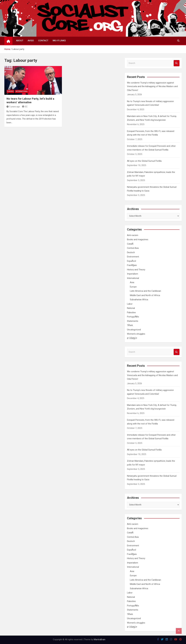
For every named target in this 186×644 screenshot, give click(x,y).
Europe (10, 91)
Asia (132, 282)
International (22, 91)
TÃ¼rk (130, 325)
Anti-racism (133, 235)
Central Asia (133, 248)
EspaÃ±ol (132, 261)
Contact (43, 41)
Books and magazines (138, 239)
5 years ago (13, 107)
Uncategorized (134, 330)
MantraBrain (100, 639)
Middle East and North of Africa (145, 295)
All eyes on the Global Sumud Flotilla (144, 161)
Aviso (31, 41)
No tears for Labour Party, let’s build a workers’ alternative (30, 100)
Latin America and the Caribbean (145, 291)
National (131, 308)
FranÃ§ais (132, 265)
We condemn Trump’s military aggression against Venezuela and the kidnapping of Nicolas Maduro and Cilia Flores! (152, 86)
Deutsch (131, 252)
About (20, 41)
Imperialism (133, 274)
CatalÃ (130, 244)
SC (25, 107)
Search (177, 63)
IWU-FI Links (59, 41)
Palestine (131, 312)
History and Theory (136, 270)
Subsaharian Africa (139, 300)
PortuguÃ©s (133, 317)
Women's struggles (136, 334)
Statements (133, 321)
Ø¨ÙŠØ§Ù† (132, 338)
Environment (133, 257)
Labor (130, 304)
